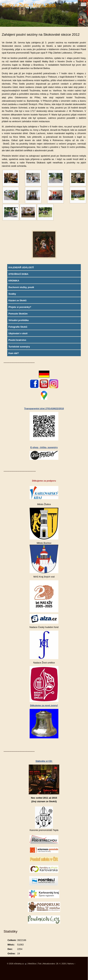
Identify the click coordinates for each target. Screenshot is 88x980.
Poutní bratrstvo (17, 340)
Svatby (12, 294)
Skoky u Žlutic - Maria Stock (29, 5)
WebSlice (32, 964)
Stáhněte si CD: (44, 761)
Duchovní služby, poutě (21, 287)
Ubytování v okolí (18, 333)
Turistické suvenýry (19, 347)
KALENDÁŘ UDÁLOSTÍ (21, 267)
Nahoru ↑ (71, 964)
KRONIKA (14, 281)
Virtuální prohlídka (18, 320)
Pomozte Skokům (18, 314)
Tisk (40, 964)
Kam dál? (14, 353)
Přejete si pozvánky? (20, 307)
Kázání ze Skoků (17, 300)
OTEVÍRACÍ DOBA (18, 274)
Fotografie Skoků (18, 327)
